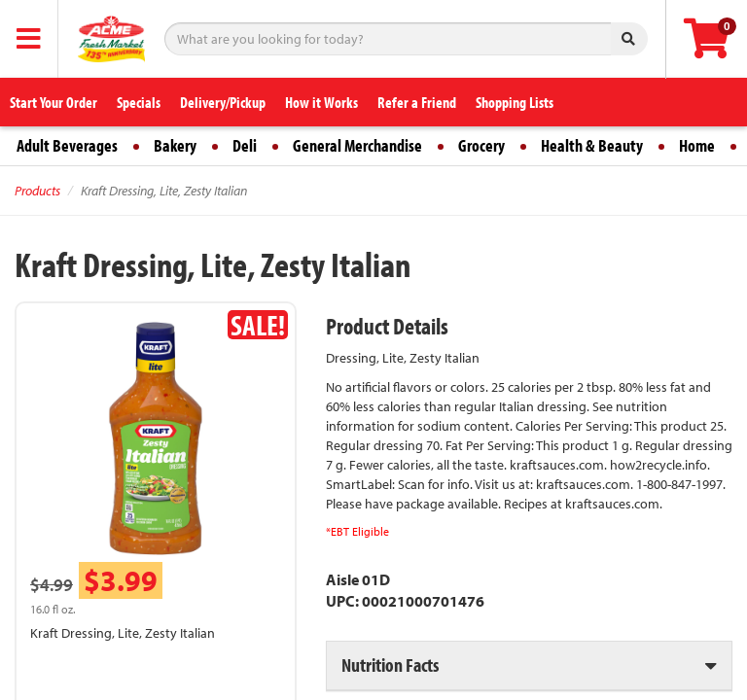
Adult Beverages (67, 145)
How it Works (321, 102)
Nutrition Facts (390, 665)
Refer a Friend (417, 102)
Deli (245, 145)
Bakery (175, 145)
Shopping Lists (515, 102)
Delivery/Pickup (223, 102)
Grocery (481, 145)
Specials (139, 102)
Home (697, 145)
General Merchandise (357, 145)
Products (37, 191)
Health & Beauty (592, 145)
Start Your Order (53, 102)
